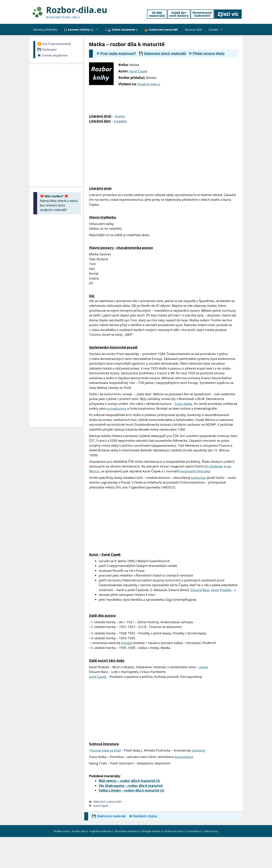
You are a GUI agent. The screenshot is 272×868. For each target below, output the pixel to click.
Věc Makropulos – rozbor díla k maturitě (131, 786)
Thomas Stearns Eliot (105, 750)
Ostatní (217, 29)
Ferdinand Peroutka (195, 471)
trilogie (126, 643)
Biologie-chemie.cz (153, 831)
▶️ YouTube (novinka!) (54, 44)
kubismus (199, 478)
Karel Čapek (138, 71)
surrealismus (116, 408)
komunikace (184, 757)
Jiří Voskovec (214, 466)
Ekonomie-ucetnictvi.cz (128, 831)
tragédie (120, 121)
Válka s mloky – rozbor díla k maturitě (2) (131, 790)
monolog (198, 750)
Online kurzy (211, 831)
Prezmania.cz (195, 831)
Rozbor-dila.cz (80, 831)
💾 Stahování (47, 49)
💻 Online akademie (52, 55)
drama (120, 116)
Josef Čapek (98, 677)
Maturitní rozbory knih (107, 802)
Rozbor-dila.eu (77, 10)
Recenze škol (193, 29)
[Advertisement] (214, 88)
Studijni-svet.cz (149, 84)
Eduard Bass (200, 590)
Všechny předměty (45, 29)
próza (204, 667)
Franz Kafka (183, 404)
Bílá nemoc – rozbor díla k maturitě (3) (129, 781)
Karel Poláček (221, 590)
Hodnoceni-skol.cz (175, 831)
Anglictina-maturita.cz (102, 831)
